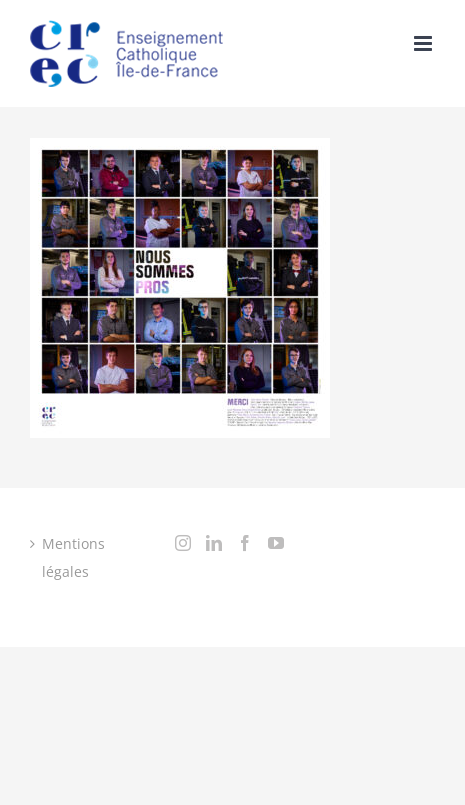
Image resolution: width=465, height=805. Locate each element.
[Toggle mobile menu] (424, 43)
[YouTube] (276, 543)
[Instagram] (183, 543)
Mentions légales (73, 557)
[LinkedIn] (214, 543)
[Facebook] (245, 543)
